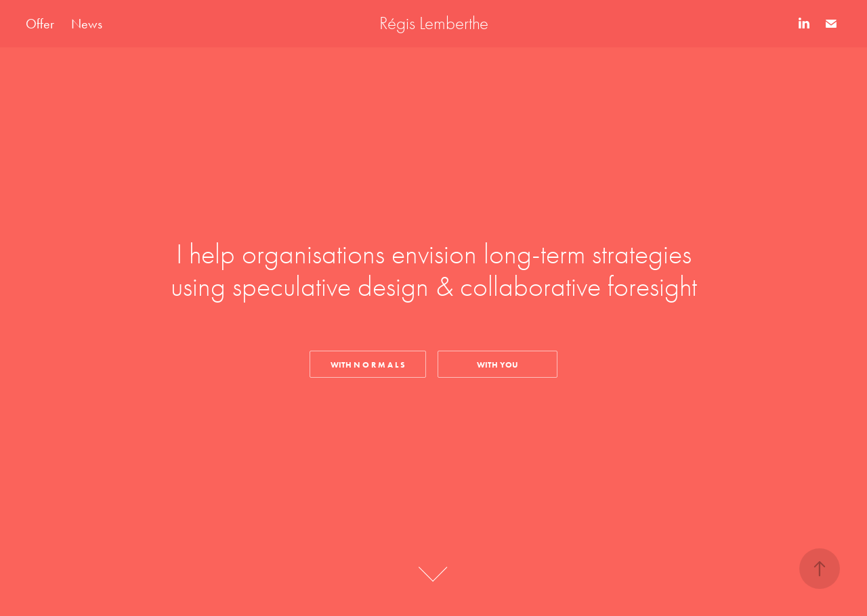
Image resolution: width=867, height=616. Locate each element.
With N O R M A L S (368, 365)
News (87, 24)
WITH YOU (498, 365)
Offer (40, 24)
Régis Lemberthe (434, 23)
